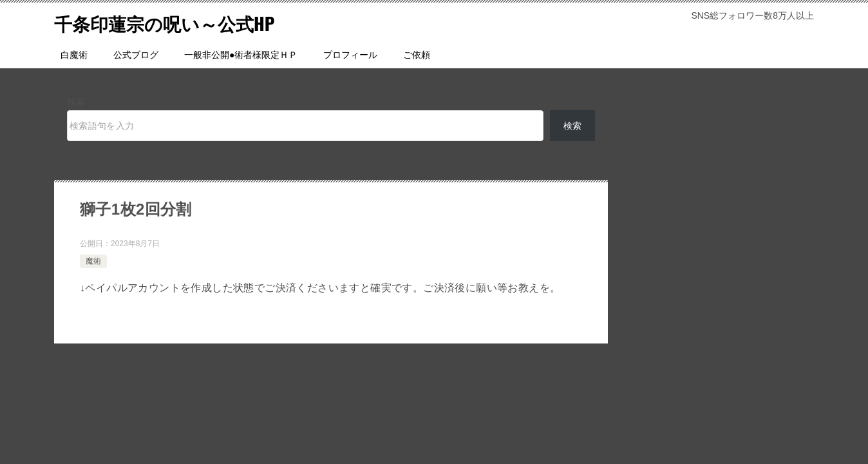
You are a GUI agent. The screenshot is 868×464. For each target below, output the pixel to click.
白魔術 (74, 55)
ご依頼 (417, 55)
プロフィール (350, 55)
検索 (76, 102)
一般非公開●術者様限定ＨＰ (241, 55)
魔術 (93, 261)
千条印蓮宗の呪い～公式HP (172, 22)
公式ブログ (136, 55)
